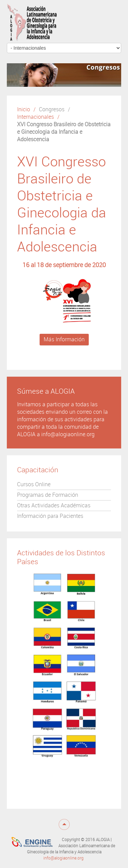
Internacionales (35, 117)
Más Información (64, 339)
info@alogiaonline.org (63, 858)
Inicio (24, 109)
